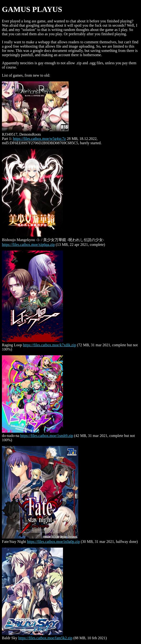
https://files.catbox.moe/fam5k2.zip (45, 638)
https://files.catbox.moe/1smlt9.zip (47, 436)
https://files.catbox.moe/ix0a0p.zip (53, 542)
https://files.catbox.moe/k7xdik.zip (50, 345)
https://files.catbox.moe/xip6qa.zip (28, 245)
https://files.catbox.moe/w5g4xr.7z (39, 139)
